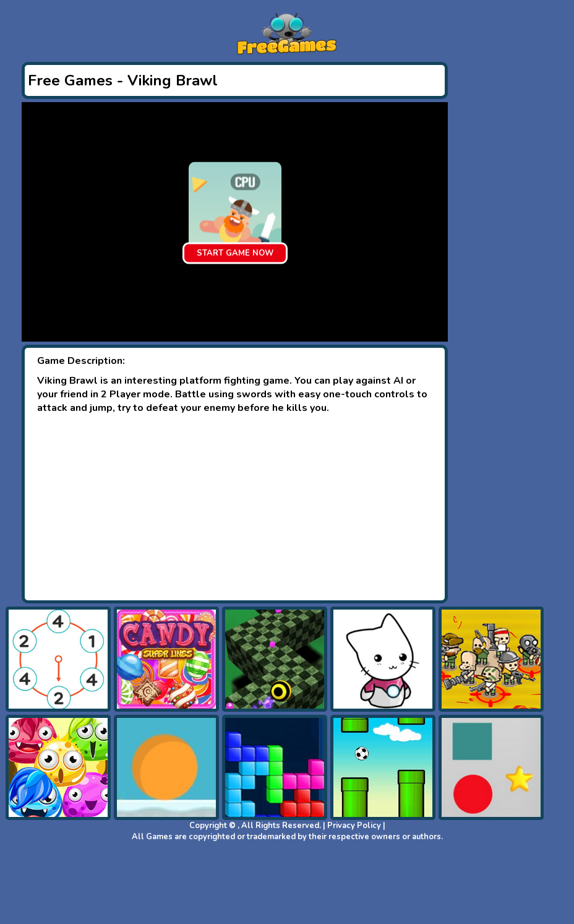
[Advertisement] (235, 507)
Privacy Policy (354, 826)
